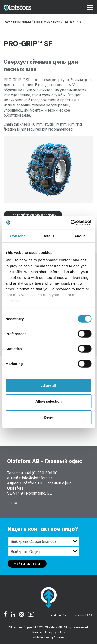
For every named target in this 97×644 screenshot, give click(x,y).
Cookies (59, 637)
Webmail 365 (83, 616)
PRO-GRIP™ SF (73, 22)
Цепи (57, 22)
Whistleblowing (43, 637)
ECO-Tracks (42, 22)
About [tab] (80, 236)
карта (12, 503)
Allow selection (48, 401)
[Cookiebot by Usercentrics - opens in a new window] (70, 223)
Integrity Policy (55, 632)
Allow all (48, 385)
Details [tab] (49, 236)
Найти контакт (27, 563)
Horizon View (59, 616)
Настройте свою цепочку (33, 215)
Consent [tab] (17, 236)
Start (7, 22)
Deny (48, 417)
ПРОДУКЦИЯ (22, 22)
